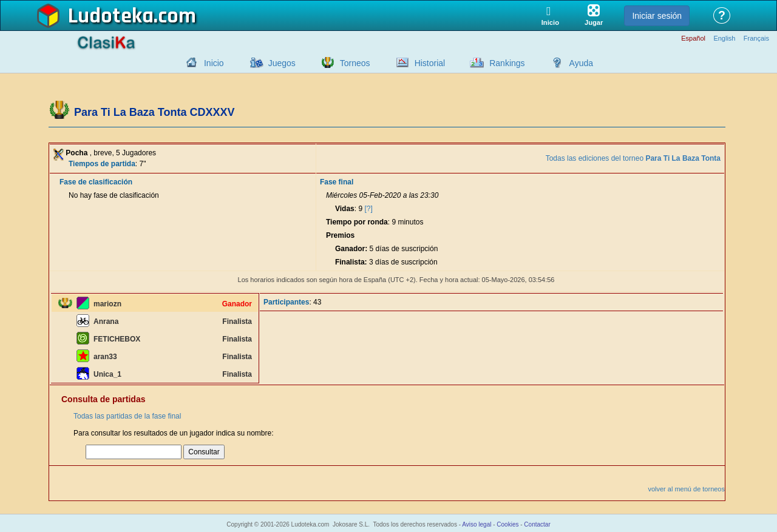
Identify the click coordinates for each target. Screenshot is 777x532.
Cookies (507, 524)
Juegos (282, 63)
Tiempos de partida (102, 164)
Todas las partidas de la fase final (127, 416)
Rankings (507, 63)
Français (756, 39)
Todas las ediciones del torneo (633, 158)
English (724, 39)
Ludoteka (111, 16)
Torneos (355, 63)
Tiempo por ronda (357, 222)
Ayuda (581, 63)
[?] (368, 209)
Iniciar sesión (657, 16)
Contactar (537, 524)
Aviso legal (477, 524)
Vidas (345, 209)
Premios (340, 235)
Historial (430, 63)
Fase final (337, 182)
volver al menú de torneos (686, 489)
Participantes (286, 302)
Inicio (214, 63)
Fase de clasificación (96, 182)
